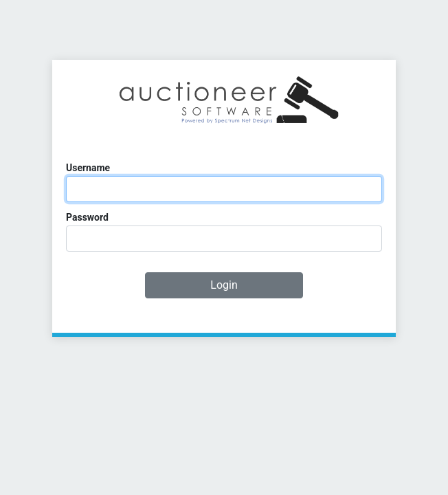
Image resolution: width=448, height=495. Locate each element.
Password (87, 217)
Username (88, 168)
